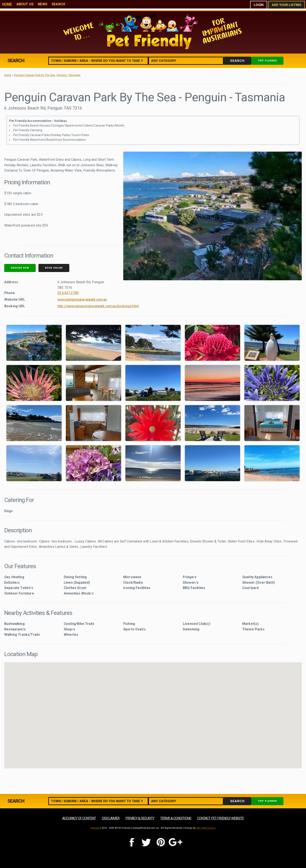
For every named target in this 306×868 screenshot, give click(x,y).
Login (259, 5)
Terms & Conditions (176, 818)
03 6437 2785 (68, 293)
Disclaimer (111, 818)
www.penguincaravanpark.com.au (82, 299)
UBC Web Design (206, 828)
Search (58, 4)
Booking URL (15, 306)
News (43, 4)
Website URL (15, 299)
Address (11, 282)
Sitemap (95, 828)
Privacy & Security (140, 818)
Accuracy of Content (79, 818)
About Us (25, 4)
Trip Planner (267, 61)
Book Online (54, 268)
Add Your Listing (287, 5)
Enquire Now (20, 268)
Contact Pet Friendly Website (220, 818)
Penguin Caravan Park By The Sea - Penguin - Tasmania (47, 75)
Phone (10, 293)
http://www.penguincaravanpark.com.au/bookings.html (98, 306)
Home (7, 4)
